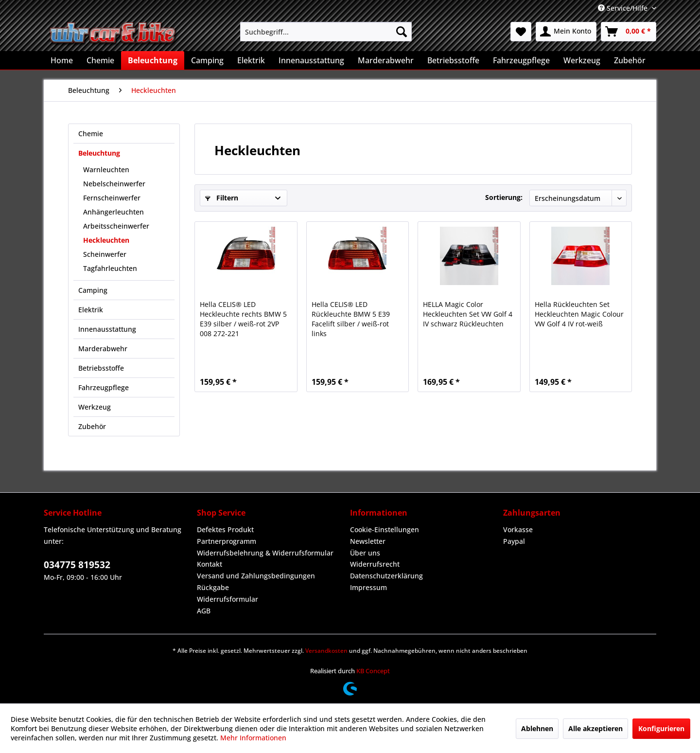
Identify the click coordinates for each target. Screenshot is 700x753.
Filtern (222, 198)
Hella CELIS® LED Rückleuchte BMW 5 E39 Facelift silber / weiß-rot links (351, 319)
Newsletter (368, 541)
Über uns (365, 553)
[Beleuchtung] (153, 60)
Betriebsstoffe (101, 368)
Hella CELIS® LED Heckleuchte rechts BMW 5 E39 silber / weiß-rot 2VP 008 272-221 (243, 319)
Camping (93, 290)
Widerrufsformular (227, 599)
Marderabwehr (103, 349)
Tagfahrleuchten (110, 268)
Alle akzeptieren (595, 728)
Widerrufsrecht (375, 564)
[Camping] (207, 60)
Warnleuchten (106, 170)
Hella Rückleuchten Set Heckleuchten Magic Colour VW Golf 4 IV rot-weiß (579, 314)
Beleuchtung (99, 153)
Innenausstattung (107, 329)
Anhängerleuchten (114, 212)
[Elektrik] (251, 60)
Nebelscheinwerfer (114, 184)
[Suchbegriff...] (326, 32)
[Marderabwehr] (386, 60)
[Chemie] (100, 60)
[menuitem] (326, 32)
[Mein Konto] (566, 32)
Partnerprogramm (227, 541)
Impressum (368, 587)
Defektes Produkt (225, 529)
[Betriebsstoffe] (453, 60)
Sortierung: (504, 197)
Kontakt (210, 564)
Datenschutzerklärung (386, 576)
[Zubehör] (630, 60)
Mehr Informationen (253, 738)
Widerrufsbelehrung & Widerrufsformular (265, 553)
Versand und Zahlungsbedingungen (256, 576)
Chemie (91, 134)
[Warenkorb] (629, 32)
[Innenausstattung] (311, 60)
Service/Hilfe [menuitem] (624, 8)
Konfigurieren (661, 728)
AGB (204, 611)
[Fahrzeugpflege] (521, 60)
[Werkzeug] (582, 60)
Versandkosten (326, 651)
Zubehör (92, 426)
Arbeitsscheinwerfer (116, 226)
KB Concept (373, 671)
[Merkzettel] (521, 32)
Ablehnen (537, 728)
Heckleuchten (106, 240)
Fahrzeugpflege (104, 387)
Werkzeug (95, 407)
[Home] (62, 60)
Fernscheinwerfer (112, 198)
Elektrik (91, 310)
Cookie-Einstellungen (385, 529)
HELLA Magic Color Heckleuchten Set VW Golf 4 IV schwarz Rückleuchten (468, 314)
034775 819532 (77, 565)
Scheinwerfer (105, 254)
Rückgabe (213, 587)
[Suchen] (402, 32)
